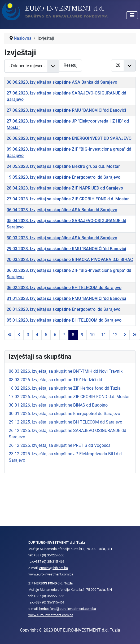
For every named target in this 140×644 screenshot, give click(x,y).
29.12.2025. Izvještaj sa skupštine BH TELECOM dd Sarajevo (65, 422)
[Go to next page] (125, 335)
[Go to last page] (135, 335)
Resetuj (71, 65)
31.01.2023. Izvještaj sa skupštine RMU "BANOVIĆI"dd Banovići (66, 298)
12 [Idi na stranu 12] (115, 335)
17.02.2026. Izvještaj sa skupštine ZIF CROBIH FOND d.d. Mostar (69, 397)
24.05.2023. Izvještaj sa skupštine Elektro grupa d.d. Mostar (63, 166)
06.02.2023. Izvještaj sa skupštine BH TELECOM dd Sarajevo (64, 288)
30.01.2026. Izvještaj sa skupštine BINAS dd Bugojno (58, 405)
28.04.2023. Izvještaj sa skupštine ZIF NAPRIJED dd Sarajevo (65, 188)
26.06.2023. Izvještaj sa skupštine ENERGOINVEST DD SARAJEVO (69, 138)
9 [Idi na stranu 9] (82, 335)
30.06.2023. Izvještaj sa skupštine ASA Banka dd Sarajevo (62, 82)
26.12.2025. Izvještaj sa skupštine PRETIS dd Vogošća (60, 445)
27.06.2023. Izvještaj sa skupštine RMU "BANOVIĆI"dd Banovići (66, 110)
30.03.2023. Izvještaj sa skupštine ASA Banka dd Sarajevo (62, 238)
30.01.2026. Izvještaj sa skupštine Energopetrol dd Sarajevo (64, 414)
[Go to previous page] (19, 335)
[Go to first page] (10, 335)
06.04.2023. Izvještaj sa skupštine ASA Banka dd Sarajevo (62, 210)
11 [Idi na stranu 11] (104, 335)
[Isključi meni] (132, 15)
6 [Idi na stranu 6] (55, 335)
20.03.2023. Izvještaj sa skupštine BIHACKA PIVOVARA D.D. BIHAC (70, 260)
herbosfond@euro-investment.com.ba (68, 609)
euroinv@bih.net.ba (54, 568)
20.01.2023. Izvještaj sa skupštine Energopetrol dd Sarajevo (64, 309)
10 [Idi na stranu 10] (92, 335)
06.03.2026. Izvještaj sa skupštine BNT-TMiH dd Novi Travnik (66, 371)
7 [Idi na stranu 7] (64, 335)
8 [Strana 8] (73, 335)
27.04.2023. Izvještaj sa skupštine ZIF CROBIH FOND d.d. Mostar (68, 199)
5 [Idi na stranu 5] (46, 335)
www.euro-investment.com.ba (51, 574)
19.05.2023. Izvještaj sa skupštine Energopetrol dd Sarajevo (64, 177)
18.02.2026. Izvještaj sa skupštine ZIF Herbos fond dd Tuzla (65, 388)
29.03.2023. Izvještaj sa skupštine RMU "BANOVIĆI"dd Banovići (66, 249)
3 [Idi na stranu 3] (28, 335)
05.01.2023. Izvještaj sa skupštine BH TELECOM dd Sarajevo (64, 320)
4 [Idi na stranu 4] (37, 335)
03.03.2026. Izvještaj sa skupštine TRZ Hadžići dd (55, 380)
